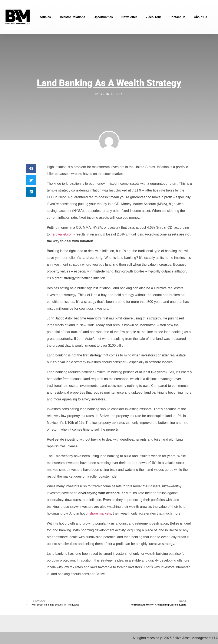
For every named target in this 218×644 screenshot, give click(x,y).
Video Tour (153, 17)
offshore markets (98, 513)
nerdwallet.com (62, 234)
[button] (31, 168)
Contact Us (177, 17)
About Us (201, 17)
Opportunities (103, 17)
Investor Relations (72, 17)
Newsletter (129, 17)
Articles (45, 17)
